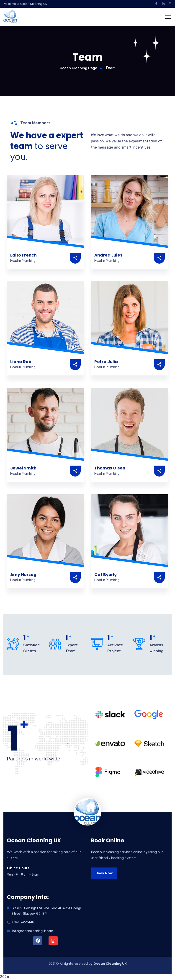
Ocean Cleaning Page (78, 68)
